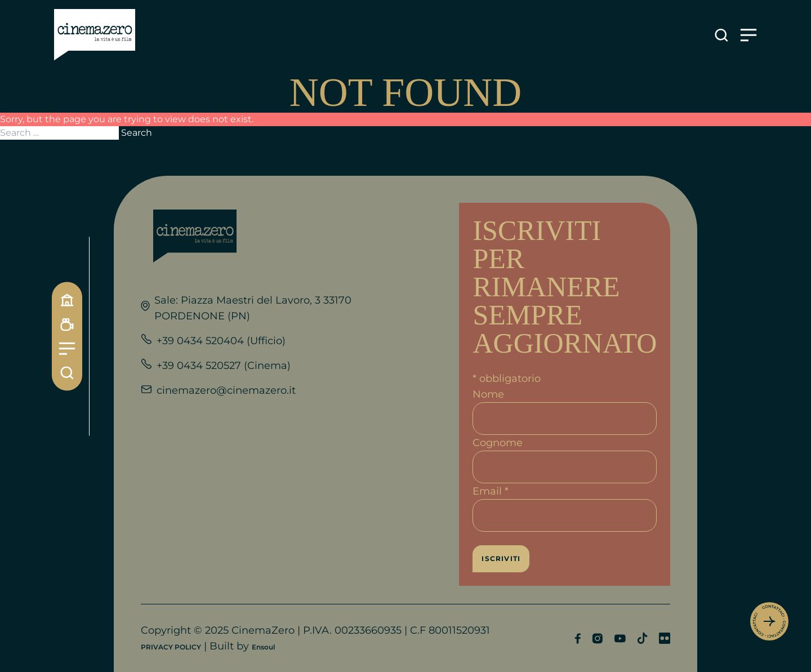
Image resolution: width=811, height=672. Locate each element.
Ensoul (263, 647)
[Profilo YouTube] (620, 638)
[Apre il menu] (748, 35)
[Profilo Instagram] (597, 638)
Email (491, 491)
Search (137, 133)
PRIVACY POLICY (171, 647)
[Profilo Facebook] (578, 638)
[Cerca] (67, 373)
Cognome (498, 443)
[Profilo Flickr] (665, 638)
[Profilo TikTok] (642, 638)
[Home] (67, 300)
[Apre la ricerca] (721, 35)
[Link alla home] (95, 35)
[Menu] (67, 348)
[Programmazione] (67, 324)
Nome (488, 394)
